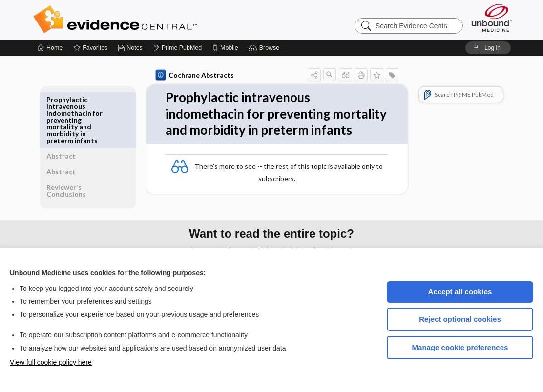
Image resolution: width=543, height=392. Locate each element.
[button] (265, 48)
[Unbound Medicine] (492, 18)
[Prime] (177, 48)
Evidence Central (154, 20)
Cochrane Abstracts (193, 75)
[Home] (50, 48)
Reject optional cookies (460, 319)
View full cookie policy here (51, 362)
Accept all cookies (460, 292)
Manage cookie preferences (460, 347)
